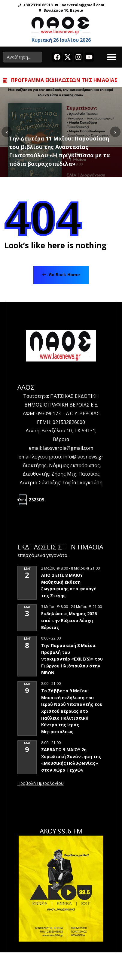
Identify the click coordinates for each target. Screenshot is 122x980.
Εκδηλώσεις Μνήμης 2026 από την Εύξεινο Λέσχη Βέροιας (69, 620)
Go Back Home (61, 275)
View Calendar (41, 784)
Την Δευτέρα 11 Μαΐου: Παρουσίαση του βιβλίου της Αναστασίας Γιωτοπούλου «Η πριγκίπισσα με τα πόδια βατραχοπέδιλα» (59, 151)
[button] (112, 57)
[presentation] (7, 132)
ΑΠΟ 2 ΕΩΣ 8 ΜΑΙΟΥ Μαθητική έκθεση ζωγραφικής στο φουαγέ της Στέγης (69, 585)
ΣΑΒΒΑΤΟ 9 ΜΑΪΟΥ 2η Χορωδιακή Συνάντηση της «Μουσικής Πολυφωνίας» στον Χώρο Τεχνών (71, 760)
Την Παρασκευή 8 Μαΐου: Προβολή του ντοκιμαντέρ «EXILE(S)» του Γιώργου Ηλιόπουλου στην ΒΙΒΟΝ (72, 659)
